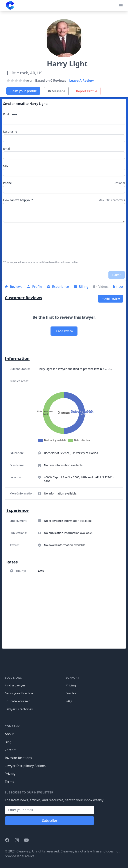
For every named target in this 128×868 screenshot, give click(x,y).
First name (10, 114)
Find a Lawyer (15, 685)
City (6, 166)
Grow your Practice (19, 693)
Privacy (10, 774)
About (9, 734)
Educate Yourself (17, 701)
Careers (11, 750)
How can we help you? (18, 200)
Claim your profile (23, 91)
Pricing (71, 685)
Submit (117, 275)
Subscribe (50, 821)
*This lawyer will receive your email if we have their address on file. (41, 262)
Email (7, 149)
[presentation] (20, 242)
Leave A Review (82, 81)
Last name (10, 131)
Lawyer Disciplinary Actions (25, 766)
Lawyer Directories (19, 709)
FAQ (69, 701)
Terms (9, 782)
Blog (8, 742)
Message (56, 91)
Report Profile (87, 91)
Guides (71, 693)
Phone (7, 183)
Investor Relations (18, 758)
